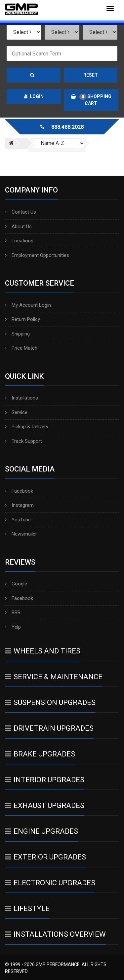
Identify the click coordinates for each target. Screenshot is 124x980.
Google (16, 584)
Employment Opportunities (37, 255)
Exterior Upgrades (45, 857)
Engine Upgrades (41, 831)
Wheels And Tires (43, 651)
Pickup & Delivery (27, 427)
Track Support (23, 441)
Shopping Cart (91, 100)
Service (16, 412)
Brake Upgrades (40, 754)
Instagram (19, 505)
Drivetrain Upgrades (49, 728)
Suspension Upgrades (50, 702)
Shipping (17, 334)
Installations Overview (55, 934)
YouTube (18, 520)
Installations (21, 398)
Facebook (19, 491)
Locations (19, 241)
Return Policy (22, 319)
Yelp (13, 627)
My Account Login (28, 305)
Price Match (21, 348)
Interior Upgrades (45, 780)
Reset (91, 75)
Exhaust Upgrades (45, 805)
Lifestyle (27, 909)
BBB (13, 612)
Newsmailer (21, 534)
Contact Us (21, 212)
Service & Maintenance (54, 677)
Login (34, 96)
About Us (18, 227)
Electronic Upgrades (50, 883)
